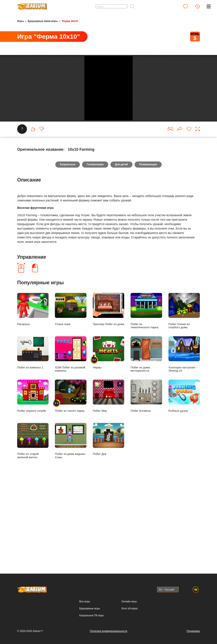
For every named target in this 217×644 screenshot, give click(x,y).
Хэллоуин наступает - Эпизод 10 (184, 461)
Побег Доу (108, 546)
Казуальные (65, 271)
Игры (20, 21)
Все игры (85, 621)
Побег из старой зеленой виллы (33, 548)
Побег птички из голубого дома (184, 418)
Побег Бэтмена (146, 503)
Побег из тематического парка (146, 418)
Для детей (122, 271)
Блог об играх (130, 628)
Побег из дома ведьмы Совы (71, 548)
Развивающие (151, 271)
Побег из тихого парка (71, 503)
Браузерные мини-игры (43, 21)
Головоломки (94, 271)
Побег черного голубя (33, 503)
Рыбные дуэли (184, 503)
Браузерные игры (90, 628)
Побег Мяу (108, 503)
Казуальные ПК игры (91, 634)
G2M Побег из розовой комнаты (71, 461)
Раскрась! (33, 416)
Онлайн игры (129, 621)
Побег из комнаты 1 (33, 459)
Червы (108, 459)
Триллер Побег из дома (108, 416)
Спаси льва (71, 416)
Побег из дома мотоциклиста (146, 461)
